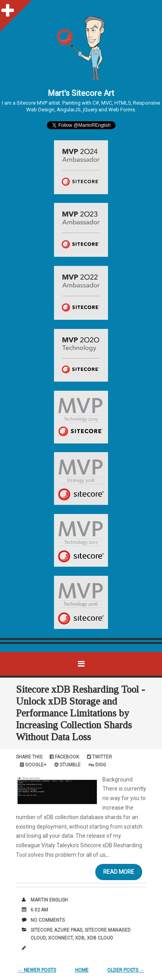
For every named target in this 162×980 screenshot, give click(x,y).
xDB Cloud (100, 938)
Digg (97, 765)
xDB (80, 938)
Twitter (99, 757)
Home (82, 970)
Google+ (33, 765)
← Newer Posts (37, 970)
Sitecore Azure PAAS (56, 930)
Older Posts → (126, 970)
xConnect (60, 938)
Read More (119, 872)
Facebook (64, 757)
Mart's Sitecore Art (81, 93)
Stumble (67, 765)
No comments (48, 920)
